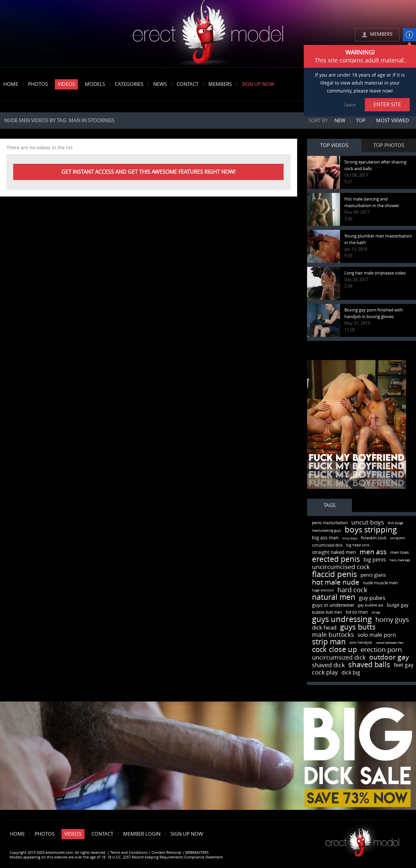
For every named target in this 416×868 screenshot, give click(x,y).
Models (95, 84)
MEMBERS (381, 34)
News (160, 84)
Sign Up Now (258, 84)
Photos (38, 84)
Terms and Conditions (129, 853)
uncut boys (368, 522)
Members (220, 84)
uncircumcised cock (341, 567)
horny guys (392, 620)
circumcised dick (327, 545)
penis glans (373, 575)
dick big (351, 673)
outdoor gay (389, 657)
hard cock (352, 590)
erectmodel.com (208, 34)
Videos (66, 84)
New (340, 121)
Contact (188, 84)
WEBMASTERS (197, 853)
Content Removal (166, 853)
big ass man (325, 538)
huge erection (323, 591)
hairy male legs (400, 560)
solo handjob (361, 643)
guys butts (358, 627)
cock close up (334, 650)
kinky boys (350, 538)
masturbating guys (327, 531)
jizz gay (376, 613)
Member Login (142, 834)
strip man (329, 642)
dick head (324, 628)
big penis (375, 560)
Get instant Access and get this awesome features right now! (148, 172)
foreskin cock (374, 538)
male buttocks (333, 635)
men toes (399, 552)
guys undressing (342, 619)
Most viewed (393, 121)
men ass (373, 552)
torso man (357, 612)
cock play (325, 672)
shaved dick (328, 665)
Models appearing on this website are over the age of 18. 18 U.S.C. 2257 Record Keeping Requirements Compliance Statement (116, 857)
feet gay (404, 665)
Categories (129, 84)
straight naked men (334, 552)
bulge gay (398, 605)
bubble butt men (327, 612)
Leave (350, 105)
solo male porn (377, 635)
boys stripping (371, 530)
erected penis (336, 559)
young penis (398, 538)
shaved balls (369, 665)
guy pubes (372, 598)
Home (11, 84)
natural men (334, 597)
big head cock (358, 545)
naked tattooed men (390, 643)
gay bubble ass (371, 605)
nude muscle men (380, 583)
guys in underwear (333, 605)
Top (361, 121)
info (409, 35)
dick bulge (396, 523)
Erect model (362, 840)
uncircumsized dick (339, 658)
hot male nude (336, 582)
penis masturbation (330, 523)
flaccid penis (334, 574)
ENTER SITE (387, 105)
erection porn (381, 650)
